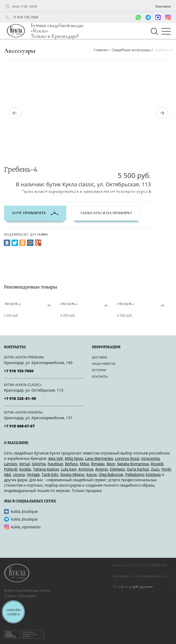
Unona (19, 474)
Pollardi (11, 469)
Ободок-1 (127, 304)
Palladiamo (135, 474)
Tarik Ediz (50, 474)
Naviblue (55, 464)
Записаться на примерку (106, 213)
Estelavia (153, 474)
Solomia (39, 464)
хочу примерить (35, 213)
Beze (111, 464)
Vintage (33, 474)
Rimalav (98, 464)
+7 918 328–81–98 (20, 398)
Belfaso (71, 464)
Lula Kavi (69, 469)
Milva (84, 464)
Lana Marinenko (99, 458)
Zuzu (155, 469)
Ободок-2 (70, 304)
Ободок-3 (13, 304)
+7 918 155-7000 (25, 17)
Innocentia (150, 458)
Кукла (92, 474)
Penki (166, 469)
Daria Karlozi (138, 469)
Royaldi (157, 464)
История (99, 370)
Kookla (25, 469)
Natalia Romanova (133, 464)
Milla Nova (74, 458)
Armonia (86, 469)
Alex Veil (56, 458)
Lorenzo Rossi (127, 458)
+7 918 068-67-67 (19, 426)
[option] (76, 70)
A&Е (8, 474)
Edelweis (118, 469)
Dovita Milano (72, 474)
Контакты (163, 6)
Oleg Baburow (111, 474)
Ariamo (102, 469)
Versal (25, 464)
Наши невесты (104, 364)
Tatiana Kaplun (46, 469)
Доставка (100, 357)
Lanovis (11, 464)
